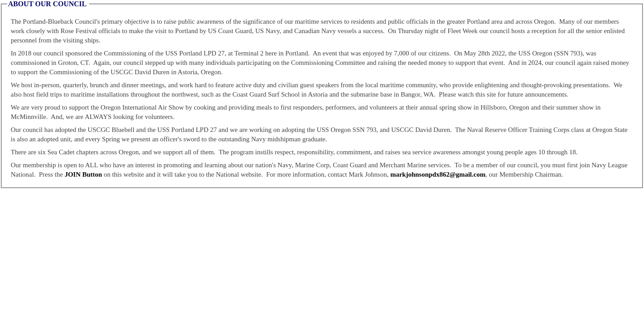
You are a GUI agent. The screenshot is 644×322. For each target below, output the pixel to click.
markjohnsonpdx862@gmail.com (438, 174)
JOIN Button (83, 174)
